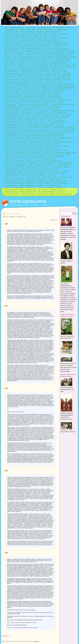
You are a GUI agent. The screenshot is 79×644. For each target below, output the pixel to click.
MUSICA (27, 171)
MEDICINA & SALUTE (57, 190)
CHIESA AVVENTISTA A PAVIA (13, 75)
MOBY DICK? (71, 53)
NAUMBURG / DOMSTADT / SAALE (45, 165)
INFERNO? (25, 111)
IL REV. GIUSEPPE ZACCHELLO (34, 107)
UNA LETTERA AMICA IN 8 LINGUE (33, 82)
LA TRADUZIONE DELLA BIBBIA (37, 134)
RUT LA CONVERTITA (26, 140)
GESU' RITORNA (31, 115)
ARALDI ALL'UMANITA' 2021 (32, 117)
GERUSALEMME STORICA (12, 51)
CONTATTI (21, 173)
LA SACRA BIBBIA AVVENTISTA (57, 134)
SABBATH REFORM (10, 157)
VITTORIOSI (8, 86)
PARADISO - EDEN (31, 188)
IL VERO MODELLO (27, 109)
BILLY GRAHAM (67, 154)
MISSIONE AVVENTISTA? (12, 136)
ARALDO (32, 111)
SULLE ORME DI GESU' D (29, 71)
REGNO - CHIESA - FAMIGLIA (25, 179)
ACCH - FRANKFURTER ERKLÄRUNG (64, 88)
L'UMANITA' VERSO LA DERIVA (51, 117)
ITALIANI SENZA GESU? (44, 28)
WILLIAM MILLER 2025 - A (29, 51)
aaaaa (74, 65)
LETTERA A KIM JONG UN (12, 38)
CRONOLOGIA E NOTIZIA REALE (30, 169)
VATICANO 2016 (41, 186)
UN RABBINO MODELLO (43, 32)
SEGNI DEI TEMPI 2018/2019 (13, 154)
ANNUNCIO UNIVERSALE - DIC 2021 (28, 100)
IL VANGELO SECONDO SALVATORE (15, 175)
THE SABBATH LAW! (50, 75)
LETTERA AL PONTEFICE (65, 84)
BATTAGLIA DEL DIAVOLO (12, 92)
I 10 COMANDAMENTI (68, 130)
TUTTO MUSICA (55, 130)
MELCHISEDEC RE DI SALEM (61, 78)
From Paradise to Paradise (54, 150)
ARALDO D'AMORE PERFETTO (57, 63)
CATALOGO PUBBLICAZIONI (56, 173)
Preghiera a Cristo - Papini (40, 123)
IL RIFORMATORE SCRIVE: (43, 44)
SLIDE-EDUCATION (29, 182)
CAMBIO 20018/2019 (52, 148)
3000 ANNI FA (43, 36)
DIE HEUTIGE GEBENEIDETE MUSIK (15, 42)
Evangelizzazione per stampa (13, 82)
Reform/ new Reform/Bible (51, 34)
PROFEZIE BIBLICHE (11, 186)
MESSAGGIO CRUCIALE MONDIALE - (36, 157)
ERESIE (38, 90)
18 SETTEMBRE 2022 (30, 94)
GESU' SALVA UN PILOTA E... (33, 34)
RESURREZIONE (56, 186)
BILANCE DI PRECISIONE (12, 84)
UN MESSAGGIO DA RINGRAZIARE (41, 88)
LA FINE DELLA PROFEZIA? (45, 80)
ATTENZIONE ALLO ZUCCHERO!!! (14, 30)
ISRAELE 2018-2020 (53, 171)
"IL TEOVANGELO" (51, 84)
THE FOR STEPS (54, 86)
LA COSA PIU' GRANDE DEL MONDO (15, 130)
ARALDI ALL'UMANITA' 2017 (13, 163)
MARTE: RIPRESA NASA (34, 125)
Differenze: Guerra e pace (28, 80)
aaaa (6, 67)
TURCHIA (20, 157)
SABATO (49, 78)
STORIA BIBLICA (44, 67)
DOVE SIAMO (64, 171)
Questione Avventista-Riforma (37, 150)
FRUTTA (22, 190)
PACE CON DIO (26, 92)
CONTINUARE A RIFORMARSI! (13, 44)
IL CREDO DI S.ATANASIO (48, 100)
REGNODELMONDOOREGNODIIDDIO (15, 36)
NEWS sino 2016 (40, 175)
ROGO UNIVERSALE (27, 113)
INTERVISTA (46, 167)
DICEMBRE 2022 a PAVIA (20, 86)
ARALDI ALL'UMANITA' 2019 (48, 163)
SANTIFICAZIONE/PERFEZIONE (46, 30)
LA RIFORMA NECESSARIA (12, 111)
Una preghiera (8, 123)
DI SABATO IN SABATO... (12, 69)
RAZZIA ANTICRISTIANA (12, 194)
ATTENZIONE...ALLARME (12, 32)
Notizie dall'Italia (67, 73)
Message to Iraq (37, 144)
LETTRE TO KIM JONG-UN (48, 119)
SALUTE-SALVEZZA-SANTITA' (36, 42)
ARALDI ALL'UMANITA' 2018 (30, 163)
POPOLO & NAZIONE (11, 57)
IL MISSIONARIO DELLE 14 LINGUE (15, 125)
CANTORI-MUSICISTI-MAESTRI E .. (15, 115)
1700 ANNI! (43, 121)
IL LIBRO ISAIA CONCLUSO (66, 67)
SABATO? (26, 88)
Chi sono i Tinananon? (65, 115)
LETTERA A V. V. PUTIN (28, 102)
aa (13, 67)
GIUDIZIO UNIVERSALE (54, 109)
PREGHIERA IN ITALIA (22, 152)
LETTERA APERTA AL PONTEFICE (41, 132)
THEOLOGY (63, 177)
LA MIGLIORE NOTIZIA (54, 96)
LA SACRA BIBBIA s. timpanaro (35, 53)
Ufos (39, 190)
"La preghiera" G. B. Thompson (23, 123)
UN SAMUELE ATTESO (11, 140)
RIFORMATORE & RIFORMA (25, 165)
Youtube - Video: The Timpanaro (60, 167)
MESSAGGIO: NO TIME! (38, 171)
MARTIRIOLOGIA (9, 179)
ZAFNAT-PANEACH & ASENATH (39, 86)
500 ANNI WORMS (10, 132)
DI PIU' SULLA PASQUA (61, 48)
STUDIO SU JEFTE (61, 51)
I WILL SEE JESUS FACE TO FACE (15, 98)
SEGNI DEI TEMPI (42, 182)
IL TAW (6, 61)
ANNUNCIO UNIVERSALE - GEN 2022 (35, 96)
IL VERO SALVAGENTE (37, 84)
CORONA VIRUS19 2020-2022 (28, 192)
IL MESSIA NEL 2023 (27, 69)
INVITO (60, 119)
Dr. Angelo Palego (58, 92)
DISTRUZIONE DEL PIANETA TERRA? (32, 73)
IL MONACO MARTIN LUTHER (46, 194)
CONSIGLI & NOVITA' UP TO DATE (14, 177)
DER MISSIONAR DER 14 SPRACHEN (39, 127)
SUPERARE (20, 55)
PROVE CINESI (30, 30)
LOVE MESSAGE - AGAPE (53, 154)
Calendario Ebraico (71, 152)
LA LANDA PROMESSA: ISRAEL (39, 105)
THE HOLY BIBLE (48, 136)
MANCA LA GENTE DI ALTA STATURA (64, 132)
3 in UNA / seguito (29, 44)
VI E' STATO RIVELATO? (68, 86)
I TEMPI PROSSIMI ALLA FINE (53, 82)
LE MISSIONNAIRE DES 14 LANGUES (15, 127)
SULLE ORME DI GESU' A (42, 69)
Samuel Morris (66, 117)
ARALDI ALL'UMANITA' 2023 (52, 73)
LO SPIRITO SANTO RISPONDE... (14, 161)
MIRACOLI (39, 38)
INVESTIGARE (42, 94)
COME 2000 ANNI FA (55, 36)
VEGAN (40, 188)
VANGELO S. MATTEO (50, 38)
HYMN (43, 109)
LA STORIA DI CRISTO (23, 132)
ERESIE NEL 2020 (49, 146)
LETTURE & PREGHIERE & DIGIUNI (46, 159)
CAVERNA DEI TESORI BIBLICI (13, 94)
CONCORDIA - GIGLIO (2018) (57, 182)
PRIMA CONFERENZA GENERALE (58, 121)
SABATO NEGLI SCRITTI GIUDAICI (35, 78)
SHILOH (47, 138)
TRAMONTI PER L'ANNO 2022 (35, 184)
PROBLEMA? (25, 84)
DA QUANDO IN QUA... (57, 98)
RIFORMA (29, 161)
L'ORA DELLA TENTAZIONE (63, 80)
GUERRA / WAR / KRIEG (12, 169)
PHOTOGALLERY (40, 179)
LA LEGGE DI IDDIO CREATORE (14, 138)
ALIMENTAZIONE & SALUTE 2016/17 (55, 188)
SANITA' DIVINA (46, 46)
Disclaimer (36, 641)
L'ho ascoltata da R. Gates (12, 80)
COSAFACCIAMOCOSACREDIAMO (36, 173)
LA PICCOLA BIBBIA (10, 105)
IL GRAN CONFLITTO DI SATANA (28, 67)
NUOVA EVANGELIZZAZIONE (50, 169)
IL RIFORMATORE (23, 105)
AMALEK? (53, 67)
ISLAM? (29, 148)
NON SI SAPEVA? (57, 46)
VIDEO (53, 175)
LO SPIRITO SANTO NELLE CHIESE (47, 40)
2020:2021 (31, 130)
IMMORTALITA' (56, 32)
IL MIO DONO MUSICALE (17, 28)
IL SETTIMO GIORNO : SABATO (14, 78)
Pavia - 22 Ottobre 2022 (27, 90)
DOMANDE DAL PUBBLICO (54, 179)
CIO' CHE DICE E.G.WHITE (43, 55)
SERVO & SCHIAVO (44, 71)
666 (48, 186)
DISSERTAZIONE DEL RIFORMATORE (16, 142)
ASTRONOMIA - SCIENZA (33, 167)
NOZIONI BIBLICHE (62, 30)
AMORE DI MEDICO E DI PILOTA (62, 55)
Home (6, 28)
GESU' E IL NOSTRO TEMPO (62, 65)
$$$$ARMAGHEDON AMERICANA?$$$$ (40, 142)
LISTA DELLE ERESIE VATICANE (14, 107)
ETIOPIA (22, 48)
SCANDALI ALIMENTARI (11, 190)
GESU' (20, 88)
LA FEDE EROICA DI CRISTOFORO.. (43, 59)
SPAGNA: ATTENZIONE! (11, 40)
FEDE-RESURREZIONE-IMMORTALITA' (16, 150)
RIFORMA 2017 (37, 161)
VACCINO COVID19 (59, 90)
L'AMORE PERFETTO (23, 65)
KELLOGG (72, 105)
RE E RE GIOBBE (59, 102)
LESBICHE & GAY (47, 90)
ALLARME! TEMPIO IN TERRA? (14, 117)
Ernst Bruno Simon (62, 71)
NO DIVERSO (29, 55)
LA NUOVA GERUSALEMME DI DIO (15, 148)
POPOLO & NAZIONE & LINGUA (50, 57)
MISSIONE (48, 184)
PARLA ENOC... (9, 152)
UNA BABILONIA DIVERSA (12, 113)
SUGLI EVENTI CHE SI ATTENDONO (57, 42)
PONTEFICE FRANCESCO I (26, 186)
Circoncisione (57, 140)
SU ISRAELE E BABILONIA (63, 59)
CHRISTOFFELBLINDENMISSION (14, 188)
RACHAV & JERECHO (30, 146)
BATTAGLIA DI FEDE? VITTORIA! (41, 92)
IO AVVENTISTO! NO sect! (28, 194)
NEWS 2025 (46, 190)
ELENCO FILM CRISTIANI (60, 184)
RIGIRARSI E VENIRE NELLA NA (36, 48)
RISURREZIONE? (44, 61)
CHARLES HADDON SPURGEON (62, 142)
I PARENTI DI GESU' (10, 88)
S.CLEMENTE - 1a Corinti (65, 100)
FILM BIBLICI (60, 152)
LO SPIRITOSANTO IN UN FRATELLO (42, 65)
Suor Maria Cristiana (35, 152)
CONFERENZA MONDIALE (56, 157)
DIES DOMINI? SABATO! (64, 75)
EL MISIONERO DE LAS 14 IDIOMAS (53, 125)
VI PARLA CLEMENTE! (63, 146)
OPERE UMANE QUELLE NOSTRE (29, 46)
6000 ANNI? (30, 98)
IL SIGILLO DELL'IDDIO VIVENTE (62, 28)
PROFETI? (8, 59)
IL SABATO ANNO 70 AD (23, 144)
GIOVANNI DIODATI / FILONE (38, 63)
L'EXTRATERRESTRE (61, 113)
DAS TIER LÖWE (31, 28)
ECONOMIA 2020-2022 (11, 192)
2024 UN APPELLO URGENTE (28, 61)
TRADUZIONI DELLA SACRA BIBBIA (31, 136)
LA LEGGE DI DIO (10, 165)
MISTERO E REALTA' (54, 94)
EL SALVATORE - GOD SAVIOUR (14, 34)
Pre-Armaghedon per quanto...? (59, 105)
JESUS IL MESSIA (10, 65)
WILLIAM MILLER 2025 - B (46, 51)
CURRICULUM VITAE (11, 173)
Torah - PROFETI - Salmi (41, 98)
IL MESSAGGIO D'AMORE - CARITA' (33, 154)
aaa (10, 67)
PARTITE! (37, 109)
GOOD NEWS (14, 61)
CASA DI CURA (61, 192)
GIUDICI (40, 146)
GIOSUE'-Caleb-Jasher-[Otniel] (13, 146)
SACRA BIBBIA (59, 136)
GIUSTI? (66, 150)
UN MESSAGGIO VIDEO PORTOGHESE (63, 111)
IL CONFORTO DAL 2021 (56, 123)
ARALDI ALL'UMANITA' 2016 (52, 161)
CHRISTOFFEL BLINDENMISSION (14, 184)
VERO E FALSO (64, 34)
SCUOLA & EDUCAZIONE (65, 163)
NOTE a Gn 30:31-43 (49, 152)
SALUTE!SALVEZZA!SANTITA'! (13, 96)
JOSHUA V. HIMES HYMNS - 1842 (48, 115)
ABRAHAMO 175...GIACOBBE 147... (15, 53)
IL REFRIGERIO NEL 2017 (12, 159)
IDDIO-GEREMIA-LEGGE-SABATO (60, 61)
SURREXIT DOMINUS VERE (44, 102)
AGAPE (53, 71)
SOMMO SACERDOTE (28, 38)
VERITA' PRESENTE (38, 148)
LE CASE (49, 48)
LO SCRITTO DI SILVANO (27, 40)
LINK (48, 175)
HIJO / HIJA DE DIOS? (43, 111)
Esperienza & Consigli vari (12, 73)
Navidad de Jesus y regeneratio (42, 140)
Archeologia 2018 (31, 190)
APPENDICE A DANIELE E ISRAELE (29, 57)
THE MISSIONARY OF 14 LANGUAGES (63, 127)
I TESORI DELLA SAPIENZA (53, 107)
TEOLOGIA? (71, 51)
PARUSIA (70, 177)
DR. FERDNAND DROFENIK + (47, 192)
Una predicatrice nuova (32, 121)
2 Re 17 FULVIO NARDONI (12, 109)
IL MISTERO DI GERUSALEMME (22, 59)
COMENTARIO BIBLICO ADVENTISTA (28, 119)
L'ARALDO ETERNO (10, 100)
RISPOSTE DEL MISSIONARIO (13, 182)
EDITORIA (31, 175)
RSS (3, 641)
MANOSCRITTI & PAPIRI (33, 177)
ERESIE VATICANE (38, 138)
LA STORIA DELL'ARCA (11, 48)
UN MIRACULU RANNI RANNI (51, 144)
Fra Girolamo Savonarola (42, 130)
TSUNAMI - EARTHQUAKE (64, 165)
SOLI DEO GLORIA (10, 55)
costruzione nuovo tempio (12, 90)
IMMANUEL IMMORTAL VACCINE (14, 121)
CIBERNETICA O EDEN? (68, 57)
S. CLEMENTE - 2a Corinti (12, 102)
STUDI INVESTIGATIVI (28, 159)
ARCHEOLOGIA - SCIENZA (50, 177)
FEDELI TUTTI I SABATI (28, 32)
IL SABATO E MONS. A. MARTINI (33, 75)
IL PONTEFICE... (63, 38)
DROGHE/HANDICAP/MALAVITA (14, 171)
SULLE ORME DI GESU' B (58, 69)
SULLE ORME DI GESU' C (12, 71)
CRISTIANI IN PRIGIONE (66, 138)
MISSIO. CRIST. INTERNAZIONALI (14, 167)
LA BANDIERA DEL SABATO (64, 194)
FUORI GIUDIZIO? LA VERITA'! (44, 113)
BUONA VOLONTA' (10, 63)
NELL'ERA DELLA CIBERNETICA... (56, 53)
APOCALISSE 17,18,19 (11, 46)
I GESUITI (28, 138)
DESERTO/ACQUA (22, 63)
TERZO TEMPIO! (33, 36)
